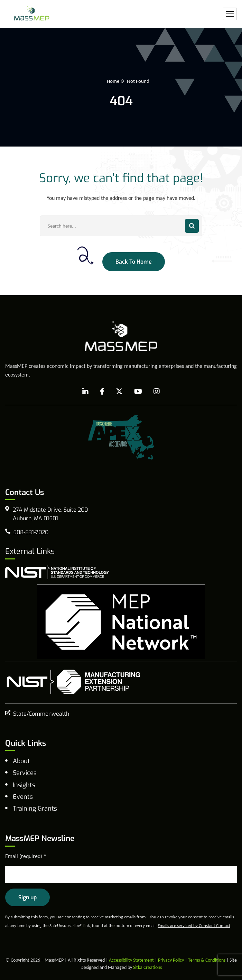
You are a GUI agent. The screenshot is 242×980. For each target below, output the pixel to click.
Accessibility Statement (131, 960)
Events (23, 797)
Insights (24, 785)
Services (25, 773)
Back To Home (134, 262)
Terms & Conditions (207, 960)
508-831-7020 (31, 532)
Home (113, 81)
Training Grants (35, 809)
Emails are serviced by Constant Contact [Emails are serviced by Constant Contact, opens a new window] (194, 925)
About (21, 761)
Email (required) (26, 856)
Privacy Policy (171, 960)
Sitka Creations (147, 967)
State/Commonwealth (41, 714)
